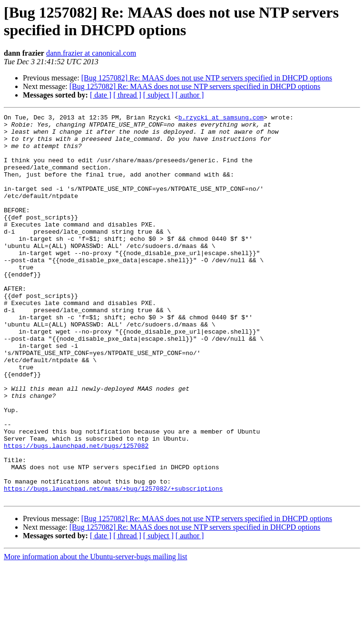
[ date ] (101, 95)
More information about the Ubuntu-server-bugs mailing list (95, 634)
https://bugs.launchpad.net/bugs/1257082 (76, 513)
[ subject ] (158, 95)
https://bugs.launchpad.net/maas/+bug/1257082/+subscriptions (113, 564)
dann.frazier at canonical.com (91, 53)
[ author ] (190, 95)
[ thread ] (127, 95)
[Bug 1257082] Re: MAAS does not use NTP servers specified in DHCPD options (207, 78)
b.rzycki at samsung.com (221, 119)
